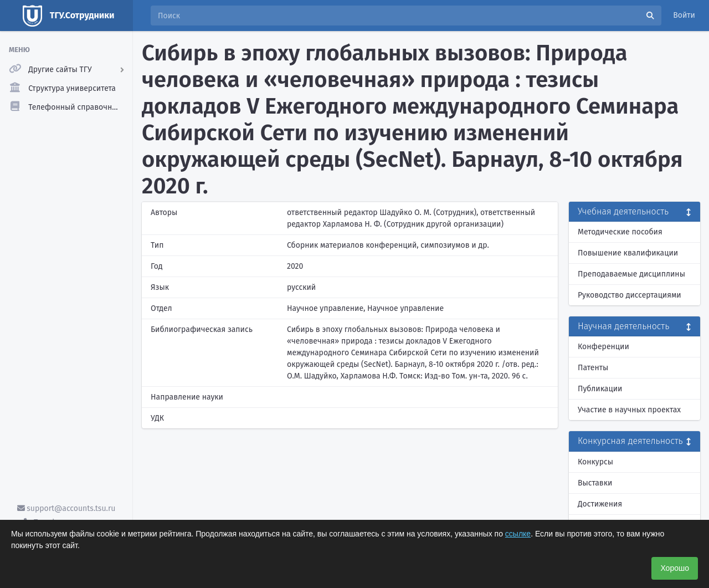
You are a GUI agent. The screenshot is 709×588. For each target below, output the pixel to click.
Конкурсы (595, 462)
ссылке (518, 534)
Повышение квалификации (628, 253)
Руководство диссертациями (630, 295)
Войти (684, 15)
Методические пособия (620, 232)
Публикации (600, 389)
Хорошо (675, 568)
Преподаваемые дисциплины (631, 274)
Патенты (593, 368)
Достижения (600, 504)
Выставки (595, 483)
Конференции (603, 347)
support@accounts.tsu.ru (66, 508)
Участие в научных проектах (629, 410)
